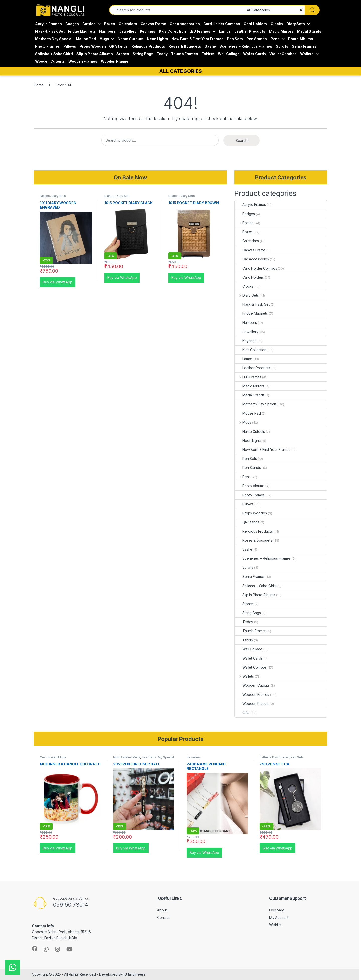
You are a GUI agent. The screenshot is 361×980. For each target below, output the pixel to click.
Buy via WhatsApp (58, 282)
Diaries (45, 196)
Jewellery (128, 31)
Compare (277, 910)
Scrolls (282, 46)
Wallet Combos (283, 54)
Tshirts (208, 54)
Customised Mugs (53, 757)
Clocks (277, 24)
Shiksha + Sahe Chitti (54, 54)
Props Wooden (93, 46)
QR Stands (118, 46)
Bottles (89, 24)
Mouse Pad (86, 39)
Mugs (104, 39)
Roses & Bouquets (185, 46)
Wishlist (275, 925)
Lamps (225, 31)
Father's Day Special (274, 757)
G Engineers (135, 974)
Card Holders (255, 24)
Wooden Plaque (115, 61)
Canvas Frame (153, 24)
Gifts (242, 713)
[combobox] (177, 10)
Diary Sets (296, 24)
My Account (279, 917)
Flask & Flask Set (50, 31)
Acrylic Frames (49, 24)
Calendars (128, 24)
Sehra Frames (304, 46)
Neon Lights (157, 39)
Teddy (162, 54)
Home (39, 85)
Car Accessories (185, 24)
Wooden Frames (83, 61)
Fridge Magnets (82, 31)
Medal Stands (309, 31)
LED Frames (200, 31)
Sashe (210, 46)
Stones (123, 54)
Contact (163, 917)
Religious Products (148, 46)
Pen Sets (235, 39)
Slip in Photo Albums (95, 54)
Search (242, 141)
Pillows (70, 46)
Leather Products (250, 31)
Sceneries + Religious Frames (246, 46)
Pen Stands (257, 39)
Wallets (307, 54)
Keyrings (148, 31)
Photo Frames (48, 46)
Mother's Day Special (256, 404)
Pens (275, 39)
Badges (72, 24)
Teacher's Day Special (158, 757)
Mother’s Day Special (54, 39)
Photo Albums (301, 39)
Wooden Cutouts (50, 61)
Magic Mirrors (281, 31)
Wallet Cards (255, 54)
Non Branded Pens (127, 757)
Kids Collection (172, 31)
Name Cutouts (130, 39)
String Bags (143, 54)
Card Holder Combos (222, 24)
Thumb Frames (185, 54)
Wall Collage (229, 54)
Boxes (110, 24)
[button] (13, 967)
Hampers (107, 31)
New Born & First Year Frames (197, 39)
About (162, 910)
